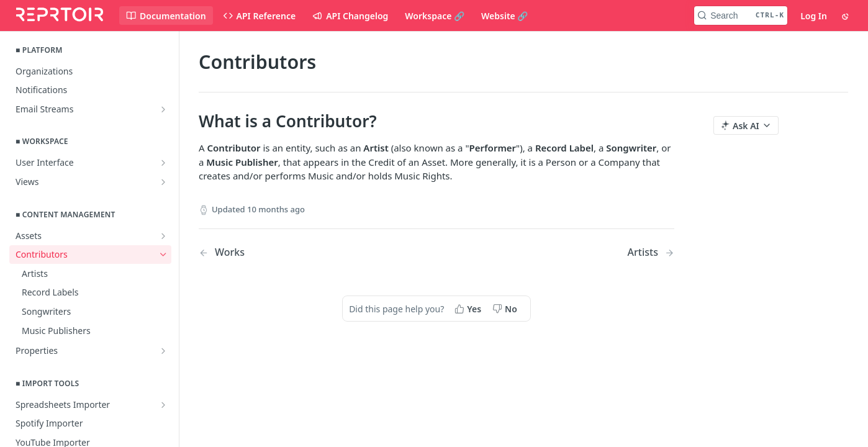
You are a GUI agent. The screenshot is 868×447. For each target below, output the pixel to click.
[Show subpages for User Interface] (163, 163)
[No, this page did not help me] (506, 309)
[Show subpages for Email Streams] (163, 109)
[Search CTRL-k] (741, 16)
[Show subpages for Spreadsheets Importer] (163, 405)
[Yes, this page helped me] (469, 309)
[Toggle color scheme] (846, 16)
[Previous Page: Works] (301, 252)
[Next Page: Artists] (651, 252)
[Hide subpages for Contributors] (163, 255)
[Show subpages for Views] (163, 182)
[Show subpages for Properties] (163, 351)
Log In (814, 16)
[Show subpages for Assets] (163, 236)
